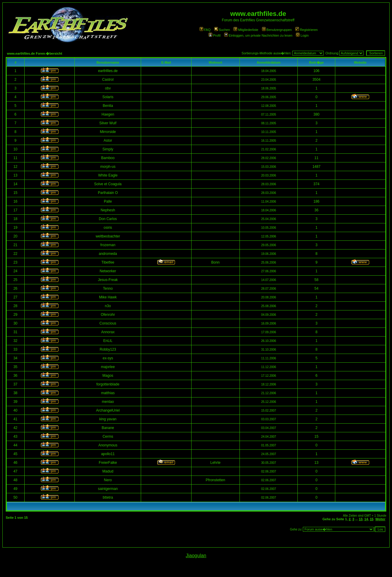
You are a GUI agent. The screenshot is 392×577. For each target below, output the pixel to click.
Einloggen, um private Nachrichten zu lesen (258, 35)
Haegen (108, 114)
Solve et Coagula (108, 184)
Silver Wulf (108, 123)
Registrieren (306, 30)
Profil (215, 35)
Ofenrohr (108, 315)
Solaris (108, 97)
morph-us (108, 167)
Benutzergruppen (277, 30)
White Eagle (108, 175)
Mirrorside (108, 132)
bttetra (108, 497)
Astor (108, 140)
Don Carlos (108, 219)
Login (302, 35)
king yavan (108, 419)
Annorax (108, 332)
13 (360, 519)
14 (366, 519)
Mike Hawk (108, 297)
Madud (108, 471)
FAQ (205, 30)
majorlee (108, 367)
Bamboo (108, 158)
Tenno (108, 288)
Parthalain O (108, 193)
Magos (108, 376)
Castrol (108, 80)
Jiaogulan (196, 556)
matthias (108, 393)
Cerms (108, 437)
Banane (108, 428)
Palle (108, 201)
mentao (108, 402)
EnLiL (108, 341)
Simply (108, 149)
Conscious (108, 323)
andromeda (108, 254)
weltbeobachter (108, 236)
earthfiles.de (108, 71)
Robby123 (108, 349)
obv (108, 88)
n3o (108, 306)
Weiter (380, 519)
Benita (108, 106)
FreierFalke (108, 463)
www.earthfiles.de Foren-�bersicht (35, 53)
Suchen (222, 30)
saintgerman (108, 489)
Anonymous (108, 445)
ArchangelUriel (108, 410)
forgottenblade (108, 384)
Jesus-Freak (108, 280)
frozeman (108, 245)
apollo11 (108, 454)
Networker (108, 271)
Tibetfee (108, 262)
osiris (108, 228)
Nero (108, 480)
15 (372, 519)
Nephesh (108, 210)
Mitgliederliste (246, 30)
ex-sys (108, 358)
